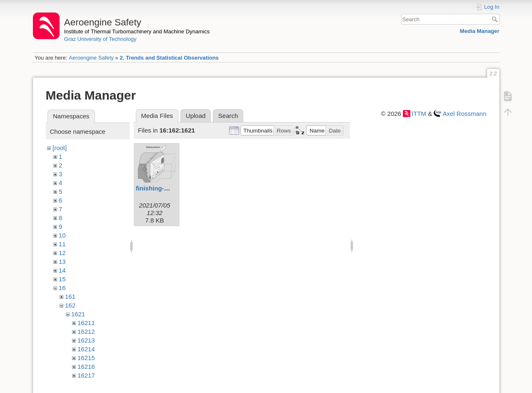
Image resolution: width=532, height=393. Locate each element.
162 (70, 305)
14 (62, 270)
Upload (196, 116)
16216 (86, 367)
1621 (78, 314)
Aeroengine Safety (91, 58)
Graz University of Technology (100, 39)
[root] (60, 148)
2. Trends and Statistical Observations (169, 58)
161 (70, 297)
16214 (86, 349)
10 (62, 235)
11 (62, 244)
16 (62, 288)
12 (62, 253)
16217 (86, 375)
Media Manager (480, 31)
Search (496, 19)
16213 (86, 340)
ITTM (419, 114)
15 (62, 279)
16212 (86, 332)
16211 (86, 323)
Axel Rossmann (464, 114)
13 (62, 262)
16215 (86, 358)
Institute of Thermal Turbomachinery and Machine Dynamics (137, 31)
